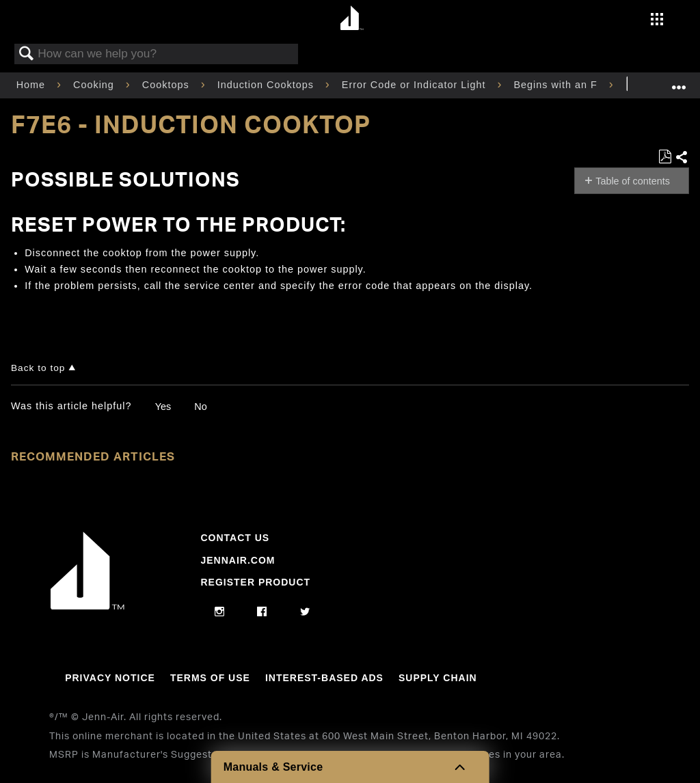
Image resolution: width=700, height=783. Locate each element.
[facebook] (262, 612)
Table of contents (633, 181)
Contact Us (235, 538)
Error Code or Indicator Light (416, 85)
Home (32, 85)
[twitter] (305, 612)
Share (682, 158)
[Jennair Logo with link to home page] (87, 606)
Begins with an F (557, 85)
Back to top (38, 368)
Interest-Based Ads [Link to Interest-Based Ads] (324, 678)
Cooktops (167, 85)
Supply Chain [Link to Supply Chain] (438, 678)
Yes (163, 407)
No (200, 407)
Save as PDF (665, 157)
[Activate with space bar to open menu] (657, 20)
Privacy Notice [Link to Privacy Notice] (110, 678)
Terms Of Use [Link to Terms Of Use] (210, 678)
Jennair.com (238, 560)
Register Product (255, 582)
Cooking (95, 85)
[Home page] (352, 19)
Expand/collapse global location (679, 81)
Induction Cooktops (267, 85)
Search (27, 54)
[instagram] (220, 612)
